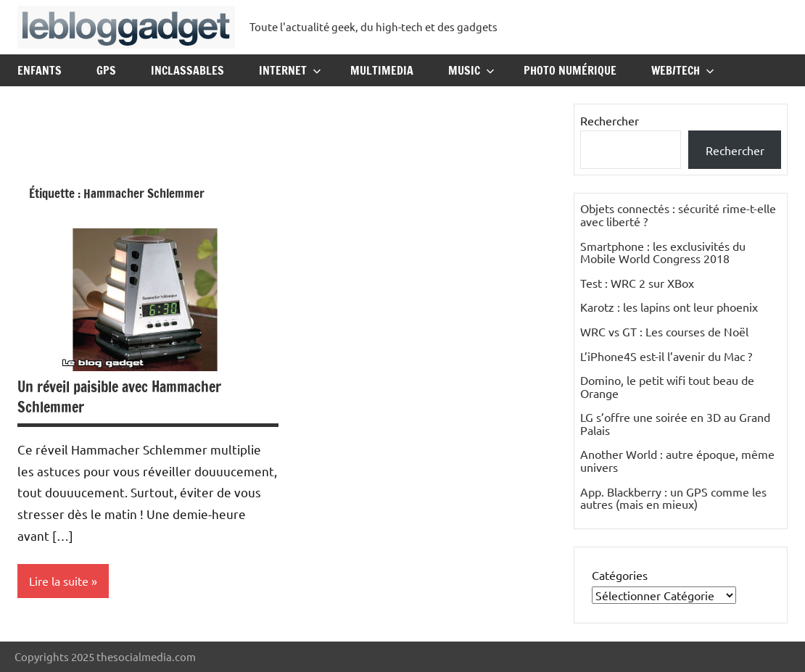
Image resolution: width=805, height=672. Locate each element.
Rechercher (610, 120)
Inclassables (187, 70)
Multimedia (382, 70)
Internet (290, 70)
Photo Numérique (570, 70)
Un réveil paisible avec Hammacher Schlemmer (119, 397)
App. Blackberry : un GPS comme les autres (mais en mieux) (673, 498)
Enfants (40, 70)
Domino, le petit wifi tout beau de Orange (667, 386)
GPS (106, 70)
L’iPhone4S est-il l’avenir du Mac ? (666, 356)
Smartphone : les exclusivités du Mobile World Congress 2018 (663, 252)
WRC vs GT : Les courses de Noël (664, 331)
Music (471, 70)
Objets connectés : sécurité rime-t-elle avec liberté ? (678, 215)
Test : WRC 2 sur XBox (637, 283)
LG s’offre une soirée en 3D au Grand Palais (675, 423)
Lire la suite (59, 581)
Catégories (620, 575)
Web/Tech (683, 70)
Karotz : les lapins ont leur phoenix (669, 307)
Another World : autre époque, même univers (677, 460)
